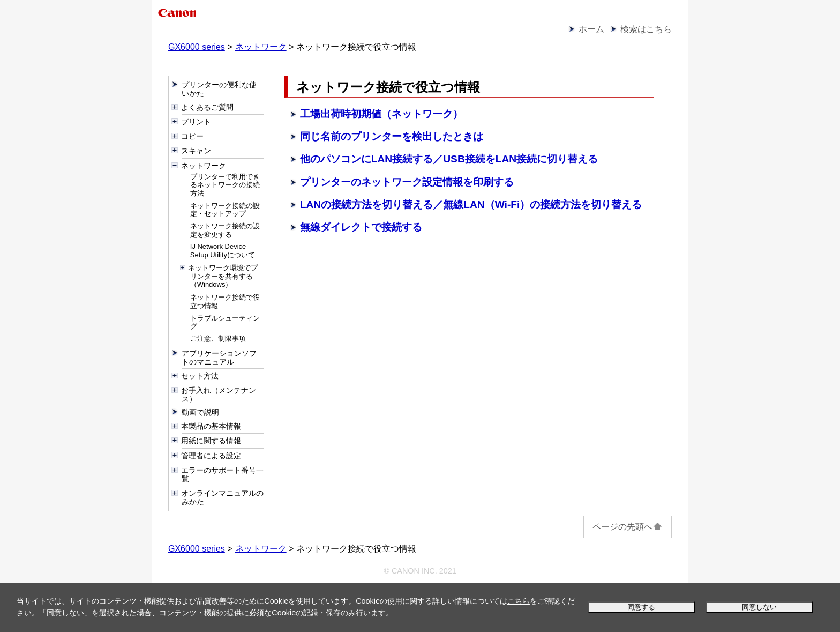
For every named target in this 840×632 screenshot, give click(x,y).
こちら (519, 601)
